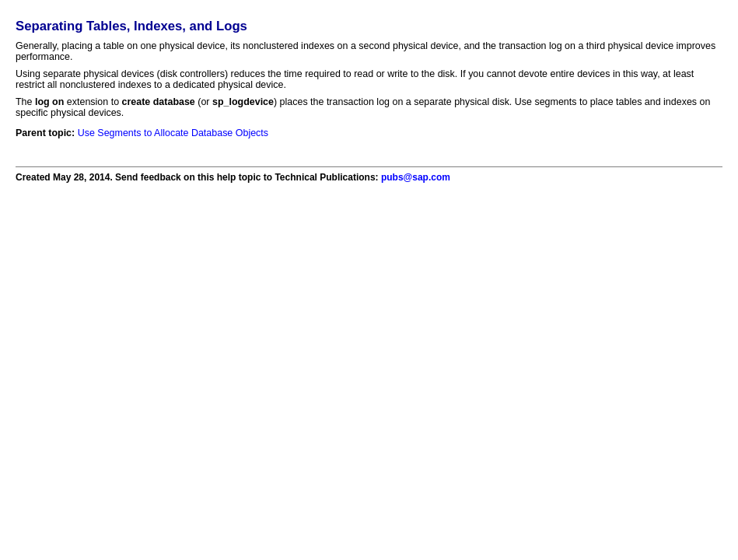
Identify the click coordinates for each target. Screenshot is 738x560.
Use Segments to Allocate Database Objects (173, 133)
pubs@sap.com (416, 177)
